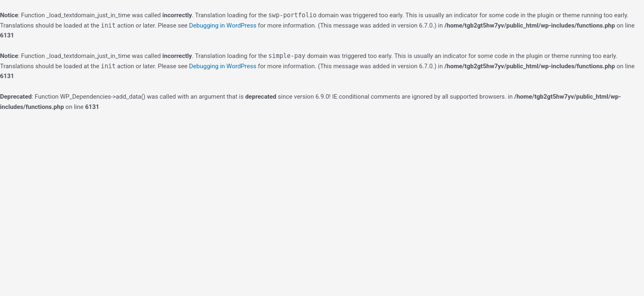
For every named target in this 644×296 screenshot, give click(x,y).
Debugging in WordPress (223, 25)
